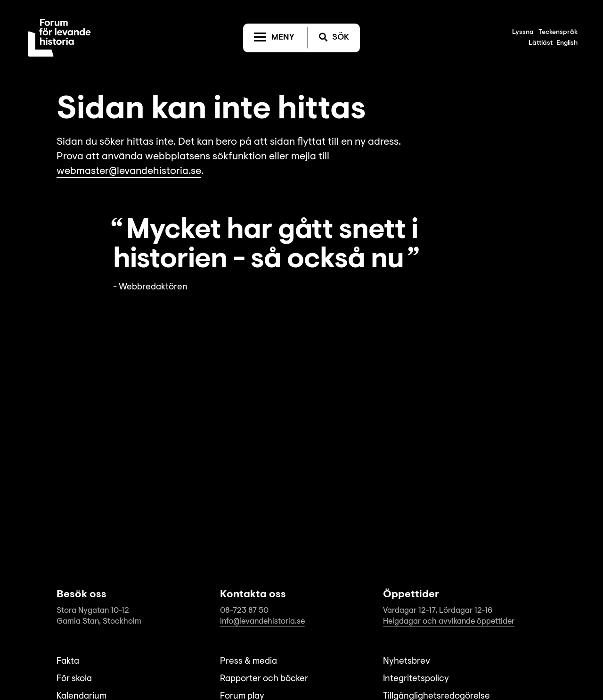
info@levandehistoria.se (262, 622)
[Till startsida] (60, 38)
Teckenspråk (558, 33)
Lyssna (523, 33)
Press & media (249, 662)
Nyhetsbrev (407, 662)
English (567, 43)
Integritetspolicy (416, 679)
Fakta (68, 662)
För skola (74, 679)
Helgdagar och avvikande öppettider (449, 622)
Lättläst (541, 43)
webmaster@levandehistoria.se (129, 172)
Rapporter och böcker (264, 679)
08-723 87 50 (244, 611)
